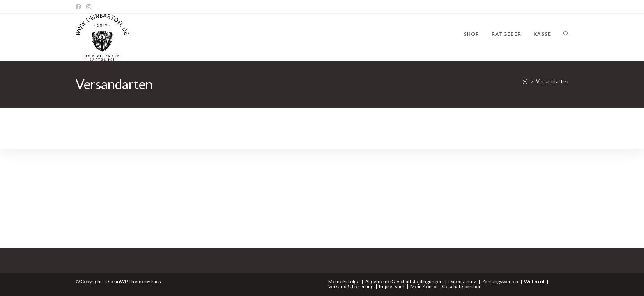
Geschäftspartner (461, 286)
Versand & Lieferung (351, 286)
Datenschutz (462, 281)
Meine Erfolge (344, 281)
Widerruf (534, 281)
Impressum (392, 286)
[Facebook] (80, 7)
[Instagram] (89, 7)
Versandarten (552, 81)
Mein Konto (423, 286)
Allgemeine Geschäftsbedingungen (404, 281)
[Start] (525, 81)
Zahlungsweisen (500, 281)
